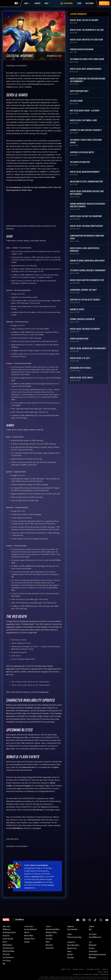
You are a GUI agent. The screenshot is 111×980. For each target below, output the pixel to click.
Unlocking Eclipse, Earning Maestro (86, 182)
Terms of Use (66, 969)
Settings (27, 942)
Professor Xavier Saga (74, 937)
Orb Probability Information (97, 955)
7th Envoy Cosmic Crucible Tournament (88, 270)
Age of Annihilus (73, 929)
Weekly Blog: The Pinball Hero (83, 120)
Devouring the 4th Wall (80, 368)
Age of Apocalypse (73, 945)
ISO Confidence (8, 945)
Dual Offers (49, 936)
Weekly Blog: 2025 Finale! (81, 378)
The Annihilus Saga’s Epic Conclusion (87, 59)
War (4, 964)
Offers (48, 942)
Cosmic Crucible (8, 939)
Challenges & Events (9, 932)
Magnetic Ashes (77, 309)
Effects (5, 942)
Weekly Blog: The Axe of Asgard (84, 20)
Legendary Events (8, 948)
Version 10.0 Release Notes (82, 152)
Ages (46, 3)
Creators (92, 948)
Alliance (27, 932)
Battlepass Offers (51, 932)
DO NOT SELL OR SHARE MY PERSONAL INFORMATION (91, 975)
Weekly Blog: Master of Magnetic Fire (87, 280)
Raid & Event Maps (9, 951)
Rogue (69, 951)
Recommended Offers (53, 929)
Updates (37, 3)
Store (49, 927)
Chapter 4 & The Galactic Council (85, 300)
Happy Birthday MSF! (79, 91)
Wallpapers (93, 958)
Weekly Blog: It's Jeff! (80, 358)
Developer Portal (30, 939)
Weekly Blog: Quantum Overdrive (85, 172)
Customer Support (93, 969)
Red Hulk (70, 955)
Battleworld (93, 945)
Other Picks (49, 945)
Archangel (71, 958)
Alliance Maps (29, 936)
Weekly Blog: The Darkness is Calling (87, 30)
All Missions (7, 929)
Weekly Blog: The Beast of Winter (85, 329)
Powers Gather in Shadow (82, 49)
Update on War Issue (79, 339)
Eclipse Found (76, 101)
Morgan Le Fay (72, 948)
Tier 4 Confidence (8, 958)
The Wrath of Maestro (80, 162)
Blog (90, 929)
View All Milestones (95, 937)
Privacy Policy (79, 969)
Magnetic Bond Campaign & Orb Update (87, 261)
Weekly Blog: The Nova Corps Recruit (86, 226)
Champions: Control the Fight (83, 290)
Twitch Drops (93, 951)
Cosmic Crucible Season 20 (82, 319)
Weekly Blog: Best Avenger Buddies (85, 69)
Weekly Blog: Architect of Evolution (86, 40)
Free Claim (49, 939)
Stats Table (6, 954)
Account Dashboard (31, 929)
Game (26, 3)
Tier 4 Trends (7, 961)
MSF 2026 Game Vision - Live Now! (85, 111)
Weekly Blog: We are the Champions (86, 216)
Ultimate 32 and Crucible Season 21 (86, 130)
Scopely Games (103, 972)
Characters (6, 936)
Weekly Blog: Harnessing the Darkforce (88, 348)
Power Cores (50, 948)
